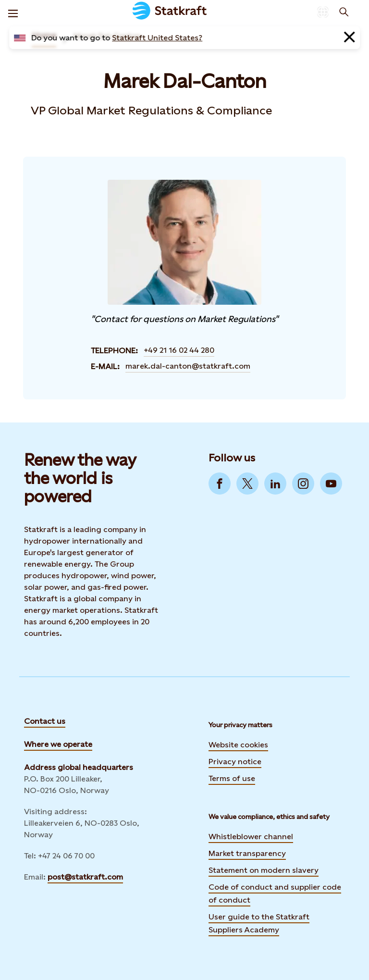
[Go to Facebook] (220, 484)
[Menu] (13, 12)
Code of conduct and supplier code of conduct (275, 893)
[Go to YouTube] (331, 484)
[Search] (344, 12)
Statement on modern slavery (264, 870)
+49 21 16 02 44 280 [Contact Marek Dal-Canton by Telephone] (179, 350)
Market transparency (247, 853)
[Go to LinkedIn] (275, 484)
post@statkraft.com (85, 877)
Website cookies (238, 745)
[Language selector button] (323, 12)
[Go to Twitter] (247, 484)
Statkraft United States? (157, 38)
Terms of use (232, 778)
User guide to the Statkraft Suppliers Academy (259, 923)
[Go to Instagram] (303, 484)
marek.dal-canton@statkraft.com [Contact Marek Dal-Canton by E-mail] (188, 366)
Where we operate (58, 744)
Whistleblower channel (251, 837)
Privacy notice (235, 762)
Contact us (45, 721)
